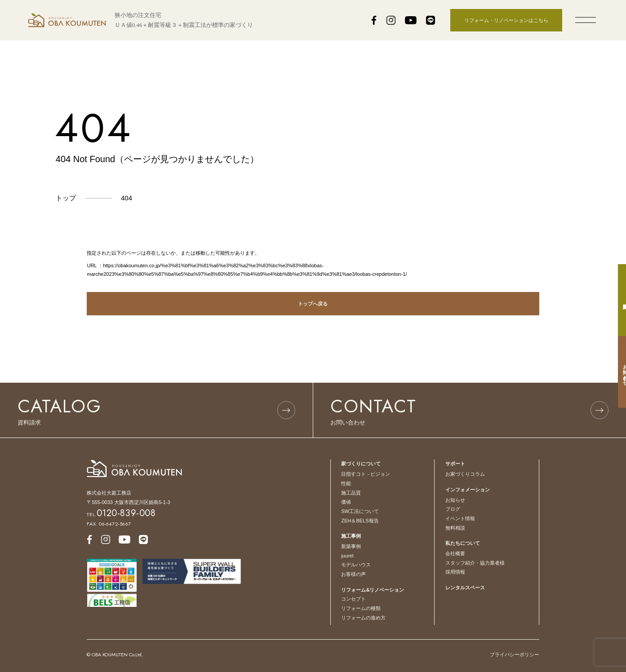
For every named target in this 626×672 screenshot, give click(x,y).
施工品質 (351, 493)
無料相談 (455, 528)
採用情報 (455, 572)
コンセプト (353, 599)
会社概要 (455, 553)
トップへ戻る (313, 304)
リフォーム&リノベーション (373, 590)
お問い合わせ (617, 372)
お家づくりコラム (465, 474)
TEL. (121, 514)
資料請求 (617, 300)
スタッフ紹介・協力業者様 (475, 563)
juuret (347, 556)
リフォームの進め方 (363, 618)
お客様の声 (353, 574)
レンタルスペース (465, 588)
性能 (346, 483)
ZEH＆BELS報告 (360, 521)
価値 (346, 502)
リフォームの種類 (361, 608)
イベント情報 (460, 518)
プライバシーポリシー (515, 654)
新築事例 (351, 546)
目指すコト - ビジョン (366, 474)
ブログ (453, 509)
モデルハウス (356, 565)
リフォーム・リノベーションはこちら (506, 20)
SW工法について (360, 511)
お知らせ (455, 500)
